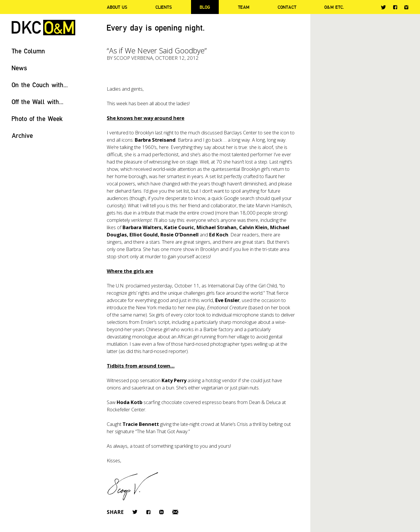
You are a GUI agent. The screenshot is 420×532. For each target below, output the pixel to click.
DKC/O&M (43, 28)
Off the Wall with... (38, 102)
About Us (117, 7)
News (19, 68)
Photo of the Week (37, 118)
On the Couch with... (40, 85)
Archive (22, 135)
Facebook (395, 7)
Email (175, 512)
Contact (287, 7)
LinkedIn (161, 512)
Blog (205, 7)
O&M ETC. (334, 7)
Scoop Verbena (133, 58)
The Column (28, 51)
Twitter (383, 7)
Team (244, 7)
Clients (164, 7)
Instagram (406, 7)
